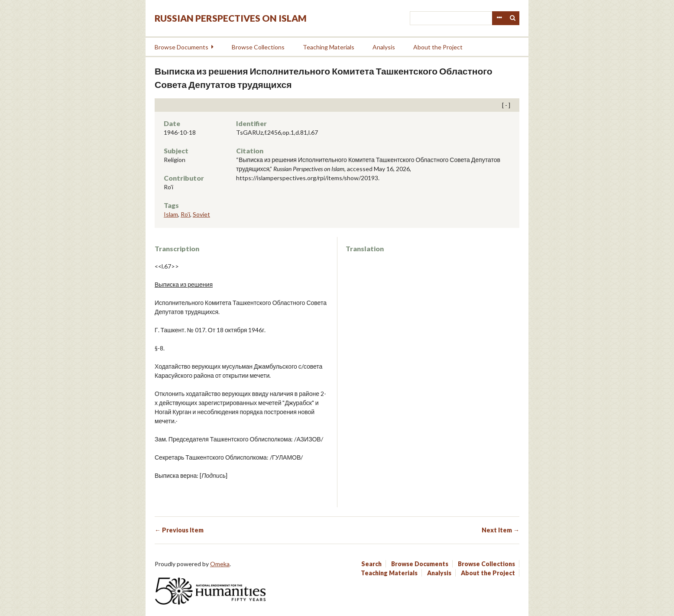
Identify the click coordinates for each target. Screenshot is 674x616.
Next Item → (501, 530)
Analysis (384, 47)
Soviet (201, 214)
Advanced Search (499, 18)
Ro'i (185, 214)
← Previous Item (179, 530)
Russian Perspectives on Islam (231, 18)
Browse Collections (258, 47)
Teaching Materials (329, 47)
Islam (171, 214)
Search (513, 18)
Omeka (220, 564)
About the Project (438, 47)
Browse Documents (181, 47)
